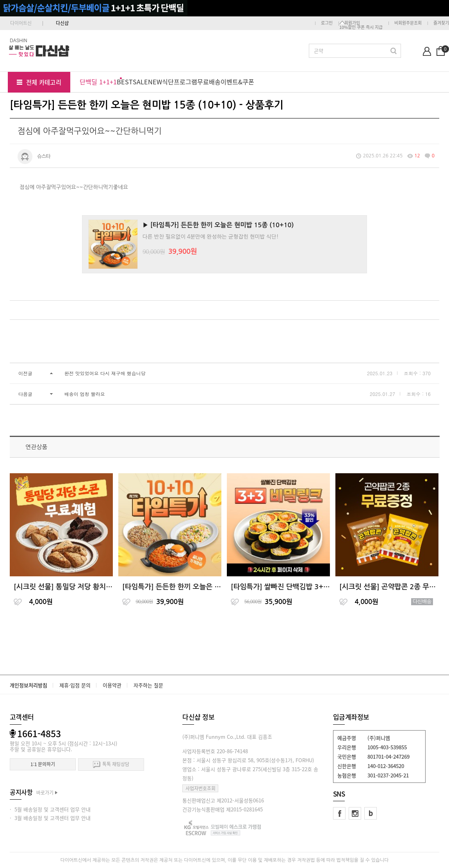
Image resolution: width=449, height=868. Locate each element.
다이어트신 (21, 23)
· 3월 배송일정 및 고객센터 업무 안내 (50, 818)
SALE (140, 82)
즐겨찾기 (441, 23)
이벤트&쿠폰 (237, 82)
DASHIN (19, 40)
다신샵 (62, 23)
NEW (155, 82)
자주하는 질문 (148, 685)
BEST (125, 82)
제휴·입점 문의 (75, 685)
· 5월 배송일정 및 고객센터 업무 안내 (50, 809)
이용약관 (112, 685)
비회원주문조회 (408, 23)
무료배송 (209, 82)
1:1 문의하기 (43, 764)
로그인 (327, 23)
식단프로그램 (180, 82)
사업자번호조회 (200, 788)
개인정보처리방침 (29, 685)
